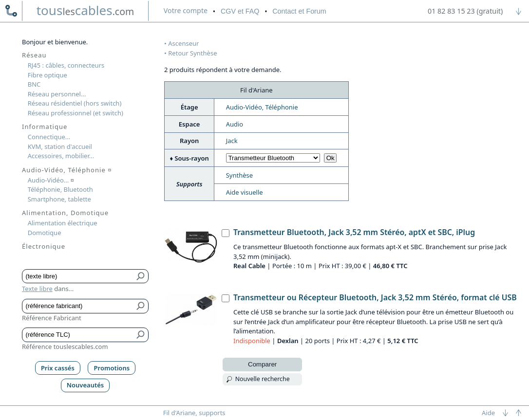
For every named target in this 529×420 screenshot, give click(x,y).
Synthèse (239, 175)
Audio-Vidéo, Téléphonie (262, 107)
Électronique (44, 246)
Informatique (45, 127)
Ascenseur (183, 43)
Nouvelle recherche (263, 379)
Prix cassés (58, 368)
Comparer (262, 364)
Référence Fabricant (52, 318)
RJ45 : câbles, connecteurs (66, 65)
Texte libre (37, 289)
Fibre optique (47, 75)
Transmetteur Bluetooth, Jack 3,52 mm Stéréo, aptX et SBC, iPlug (354, 232)
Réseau (34, 55)
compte (186, 10)
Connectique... (49, 137)
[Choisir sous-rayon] (273, 158)
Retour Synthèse (192, 53)
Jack (232, 141)
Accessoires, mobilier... (61, 156)
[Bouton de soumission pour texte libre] (141, 276)
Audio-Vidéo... (51, 180)
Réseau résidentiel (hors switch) (75, 103)
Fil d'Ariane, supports (194, 413)
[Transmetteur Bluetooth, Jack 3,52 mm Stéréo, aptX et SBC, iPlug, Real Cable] (226, 233)
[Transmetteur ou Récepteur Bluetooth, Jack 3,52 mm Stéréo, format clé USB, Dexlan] (226, 298)
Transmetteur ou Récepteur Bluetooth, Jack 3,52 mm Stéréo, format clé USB (375, 297)
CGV (240, 11)
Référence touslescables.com (65, 347)
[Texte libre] (78, 276)
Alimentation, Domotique (65, 213)
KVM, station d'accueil (60, 146)
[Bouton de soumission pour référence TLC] (141, 335)
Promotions (112, 368)
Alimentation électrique (63, 223)
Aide (488, 413)
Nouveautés (85, 385)
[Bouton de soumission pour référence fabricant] (141, 306)
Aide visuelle (245, 192)
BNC (34, 84)
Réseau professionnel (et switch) (76, 113)
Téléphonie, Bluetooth (60, 189)
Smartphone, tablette (59, 199)
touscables (85, 10)
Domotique (45, 233)
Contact (299, 11)
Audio (235, 124)
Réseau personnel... (57, 94)
